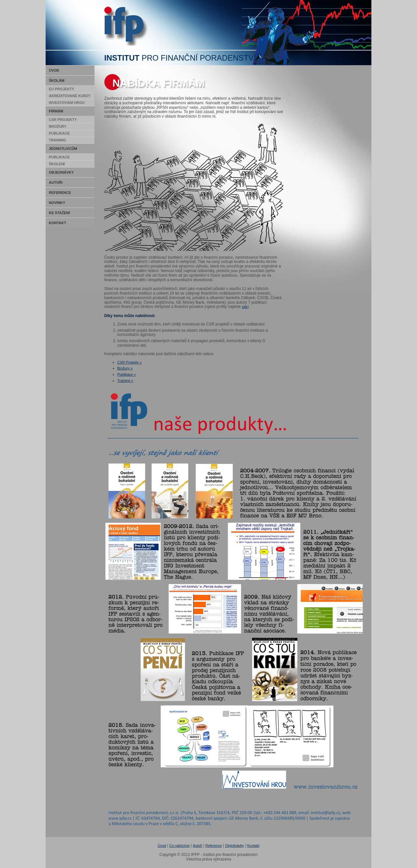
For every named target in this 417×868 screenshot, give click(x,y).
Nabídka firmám (158, 83)
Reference (60, 193)
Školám (57, 80)
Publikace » (127, 374)
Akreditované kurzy (70, 96)
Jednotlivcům (63, 149)
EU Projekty (62, 89)
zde (245, 307)
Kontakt (58, 223)
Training (58, 140)
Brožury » (125, 368)
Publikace (59, 133)
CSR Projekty (63, 120)
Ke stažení (59, 213)
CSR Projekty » (129, 362)
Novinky (57, 203)
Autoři (56, 182)
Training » (125, 381)
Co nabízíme (180, 846)
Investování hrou (67, 103)
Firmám (56, 111)
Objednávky (61, 172)
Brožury (58, 126)
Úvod (54, 70)
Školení (57, 164)
